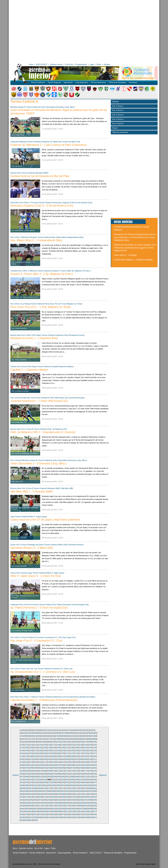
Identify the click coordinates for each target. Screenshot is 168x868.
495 (72, 809)
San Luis (34, 669)
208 (81, 759)
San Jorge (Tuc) (69, 637)
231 (31, 765)
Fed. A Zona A (16, 398)
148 (40, 750)
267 (40, 771)
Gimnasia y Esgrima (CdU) (64, 203)
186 (58, 756)
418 (31, 797)
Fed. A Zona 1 (118, 106)
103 (67, 742)
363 (90, 785)
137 (67, 747)
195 (22, 759)
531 (81, 814)
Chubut (13, 366)
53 (42, 736)
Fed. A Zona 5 (118, 123)
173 (76, 753)
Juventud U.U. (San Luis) (62, 669)
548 (81, 817)
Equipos (107, 64)
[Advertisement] (31, 31)
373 (58, 788)
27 (28, 733)
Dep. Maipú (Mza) (59, 237)
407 (58, 794)
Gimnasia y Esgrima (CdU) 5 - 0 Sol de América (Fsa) (42, 206)
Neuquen (34, 237)
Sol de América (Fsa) (84, 203)
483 (95, 806)
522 (40, 814)
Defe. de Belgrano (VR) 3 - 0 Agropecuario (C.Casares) (43, 432)
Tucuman (40, 637)
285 (44, 774)
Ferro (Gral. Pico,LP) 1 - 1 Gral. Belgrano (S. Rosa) (41, 307)
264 (26, 771)
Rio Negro (37, 335)
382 (22, 791)
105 (76, 742)
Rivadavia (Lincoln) (77, 335)
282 (31, 774)
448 (90, 800)
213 (26, 762)
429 (81, 797)
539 (40, 817)
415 (95, 794)
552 (22, 820)
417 (26, 797)
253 (54, 768)
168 (54, 753)
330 (95, 780)
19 (76, 730)
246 (22, 768)
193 (90, 756)
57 (57, 736)
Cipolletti (55, 366)
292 (76, 774)
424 (58, 797)
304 (54, 777)
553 (26, 820)
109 (95, 742)
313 (95, 777)
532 (85, 814)
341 (67, 782)
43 (85, 733)
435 (31, 800)
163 (31, 753)
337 (49, 782)
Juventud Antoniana (77, 398)
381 (95, 788)
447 (85, 800)
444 (72, 800)
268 (44, 771)
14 (58, 730)
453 (35, 803)
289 (63, 774)
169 (58, 753)
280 (22, 774)
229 (22, 765)
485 (26, 809)
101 (58, 742)
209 (85, 759)
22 (86, 730)
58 (60, 736)
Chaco (13, 545)
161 (22, 753)
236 (54, 765)
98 (46, 742)
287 (54, 774)
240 (72, 765)
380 (90, 788)
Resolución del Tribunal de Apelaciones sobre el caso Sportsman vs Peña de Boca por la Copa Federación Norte (135, 237)
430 (85, 797)
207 (76, 759)
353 (44, 785)
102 (63, 742)
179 (26, 756)
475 (58, 806)
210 (90, 759)
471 (40, 806)
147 (35, 750)
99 (50, 742)
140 (81, 747)
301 (40, 777)
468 (26, 806)
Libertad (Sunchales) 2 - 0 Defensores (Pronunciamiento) (44, 700)
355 (54, 785)
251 (44, 768)
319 (44, 780)
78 (53, 739)
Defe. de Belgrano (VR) (57, 429)
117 (54, 745)
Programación (81, 64)
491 (54, 809)
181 (35, 756)
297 (22, 777)
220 (58, 762)
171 (67, 753)
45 (92, 733)
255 (63, 768)
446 (81, 800)
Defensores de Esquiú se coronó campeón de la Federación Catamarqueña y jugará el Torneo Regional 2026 (135, 248)
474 (54, 806)
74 (39, 739)
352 (40, 785)
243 (85, 765)
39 (71, 733)
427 (72, 797)
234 (44, 765)
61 (71, 736)
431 (90, 797)
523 (44, 814)
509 (58, 811)
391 (63, 791)
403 (40, 794)
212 (22, 762)
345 (85, 782)
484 (22, 809)
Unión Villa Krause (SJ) (59, 398)
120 (67, 745)
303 (49, 777)
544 (63, 817)
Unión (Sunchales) (48, 107)
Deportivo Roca (62, 335)
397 (90, 791)
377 (76, 788)
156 (76, 750)
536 (26, 817)
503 (31, 811)
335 (40, 782)
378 (81, 788)
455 (44, 803)
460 (67, 803)
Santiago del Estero (36, 545)
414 (90, 794)
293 (81, 774)
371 (49, 788)
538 (35, 817)
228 (95, 762)
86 (82, 739)
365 (22, 788)
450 (22, 803)
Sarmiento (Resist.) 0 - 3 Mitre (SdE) (32, 548)
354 (49, 785)
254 (58, 768)
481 (85, 806)
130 (35, 747)
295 (90, 774)
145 (26, 750)
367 (31, 788)
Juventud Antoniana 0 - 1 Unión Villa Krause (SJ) (39, 401)
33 (50, 733)
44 (89, 733)
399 (22, 794)
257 (72, 768)
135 (58, 747)
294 (85, 774)
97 (42, 742)
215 (35, 762)
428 (76, 797)
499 (90, 809)
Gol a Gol (38, 848)
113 (35, 745)
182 (40, 756)
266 (35, 771)
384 (31, 791)
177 (95, 753)
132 (44, 747)
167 (49, 753)
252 (49, 768)
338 (54, 782)
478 (72, 806)
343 (76, 782)
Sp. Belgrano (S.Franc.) (81, 271)
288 (58, 774)
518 (22, 814)
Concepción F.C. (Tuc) (53, 637)
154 (67, 750)
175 (85, 753)
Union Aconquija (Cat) (80, 605)
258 (76, 768)
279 (95, 771)
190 (76, 756)
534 (95, 814)
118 (58, 745)
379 (85, 788)
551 (95, 817)
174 (81, 753)
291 (72, 774)
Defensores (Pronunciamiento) (66, 697)
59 (64, 736)
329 (90, 780)
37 (64, 733)
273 (67, 771)
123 (81, 745)
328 (85, 780)
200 (44, 759)
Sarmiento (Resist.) (76, 545)
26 (25, 733)
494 (67, 809)
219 (54, 762)
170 (63, 753)
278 (90, 771)
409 (67, 794)
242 (81, 765)
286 (49, 774)
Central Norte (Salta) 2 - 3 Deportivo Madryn (133, 260)
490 (49, 809)
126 (95, 745)
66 (89, 736)
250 (40, 768)
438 (44, 800)
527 (63, 814)
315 (26, 780)
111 (26, 745)
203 (58, 759)
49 (28, 736)
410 (72, 794)
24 (94, 730)
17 (69, 730)
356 (58, 785)
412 (81, 794)
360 (76, 785)
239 (67, 765)
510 (63, 811)
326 (76, 780)
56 (53, 736)
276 (81, 771)
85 (78, 739)
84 (74, 739)
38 (67, 733)
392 (67, 791)
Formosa (35, 203)
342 (72, 782)
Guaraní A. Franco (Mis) (61, 271)
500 (95, 809)
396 (85, 791)
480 (81, 806)
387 (44, 791)
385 (35, 791)
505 (40, 811)
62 (74, 736)
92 (25, 742)
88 (89, 739)
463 (81, 803)
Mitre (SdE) (63, 545)
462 (76, 803)
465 (90, 803)
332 (26, 782)
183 (44, 756)
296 (95, 774)
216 (40, 762)
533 (90, 814)
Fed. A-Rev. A (16, 237)
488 (40, 809)
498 (85, 809)
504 (35, 811)
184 (49, 756)
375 (67, 788)
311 (85, 777)
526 (58, 814)
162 (26, 753)
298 (26, 777)
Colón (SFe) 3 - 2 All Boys (125, 255)
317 (35, 780)
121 (72, 745)
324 (67, 780)
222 (67, 762)
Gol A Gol (69, 64)
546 (72, 817)
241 (76, 765)
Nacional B (68, 82)
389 (54, 791)
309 (76, 777)
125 (90, 745)
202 (54, 759)
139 (76, 747)
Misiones (33, 271)
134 (54, 747)
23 (90, 730)
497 (81, 809)
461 (72, 803)
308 (72, 777)
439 (49, 800)
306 (63, 777)
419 (35, 797)
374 (63, 788)
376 (72, 788)
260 (85, 768)
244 (90, 765)
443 (67, 800)
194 (95, 756)
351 (35, 785)
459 (63, 803)
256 (67, 768)
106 (81, 742)
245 (95, 765)
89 (92, 739)
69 (21, 739)
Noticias (115, 102)
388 (49, 791)
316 (31, 780)
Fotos (99, 64)
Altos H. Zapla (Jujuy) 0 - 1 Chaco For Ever (36, 576)
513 (76, 811)
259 (81, 768)
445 (76, 800)
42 (82, 733)
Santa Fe (22, 107)
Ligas (92, 64)
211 (95, 759)
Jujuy (13, 517)
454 (40, 803)
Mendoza (14, 107)
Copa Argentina (82, 82)
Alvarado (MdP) (42, 173)
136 (63, 747)
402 (35, 794)
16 (65, 730)
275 (76, 771)
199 (40, 759)
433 (22, 800)
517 (95, 811)
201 (49, 759)
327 (81, 780)
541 (49, 817)
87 (85, 739)
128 (26, 747)
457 (54, 803)
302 (44, 777)
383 (26, 791)
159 (90, 750)
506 (44, 811)
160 (95, 750)
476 (63, 806)
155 (72, 750)
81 (64, 739)
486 (31, 809)
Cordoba (14, 271)
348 (22, 785)
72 (32, 739)
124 (85, 745)
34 (53, 733)
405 (49, 794)
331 (22, 782)
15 (62, 730)
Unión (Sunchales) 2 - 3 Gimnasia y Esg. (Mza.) (38, 463)
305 (58, 777)
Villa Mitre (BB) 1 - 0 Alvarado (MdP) (32, 492)
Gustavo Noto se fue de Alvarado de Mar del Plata (40, 176)
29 (35, 733)
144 (22, 750)
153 (63, 750)
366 (26, 788)
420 (40, 797)
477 (67, 806)
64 (82, 736)
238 (63, 765)
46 (96, 733)
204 (63, 759)
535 (22, 817)
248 (31, 768)
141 (85, 747)
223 (72, 762)
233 (40, 765)
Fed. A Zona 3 (118, 115)
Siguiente (103, 775)
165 (40, 753)
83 (71, 739)
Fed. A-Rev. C (25, 203)
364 (95, 785)
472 (44, 806)
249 (35, 768)
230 (26, 765)
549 (85, 817)
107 (85, 742)
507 (49, 811)
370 (44, 788)
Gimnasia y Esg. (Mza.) (65, 107)
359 (72, 785)
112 (31, 745)
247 (26, 768)
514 (81, 811)
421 (44, 797)
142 (90, 747)
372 (54, 788)
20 (79, 730)
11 (48, 730)
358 (67, 785)
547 (76, 817)
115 (44, 745)
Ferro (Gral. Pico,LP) (53, 304)
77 (50, 739)
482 (90, 806)
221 (63, 762)
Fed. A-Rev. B (16, 637)
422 (49, 797)
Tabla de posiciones (120, 132)
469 (31, 806)
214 (31, 762)
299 (31, 777)
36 (60, 733)
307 (67, 777)
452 (31, 803)
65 (85, 736)
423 (54, 797)
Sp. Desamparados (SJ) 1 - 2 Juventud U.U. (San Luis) (43, 672)
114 (40, 745)
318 (40, 780)
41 (78, 733)
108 (90, 742)
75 (42, 739)
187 (63, 756)
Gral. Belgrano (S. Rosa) (72, 304)
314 (22, 780)
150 (49, 750)
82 (67, 739)
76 (46, 739)
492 (58, 809)
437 (40, 800)
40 (74, 733)
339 (58, 782)
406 (54, 794)
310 (81, 777)
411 (76, 794)
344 (81, 782)
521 (35, 814)
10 (44, 730)
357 (63, 785)
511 (67, 811)
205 (67, 759)
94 (32, 742)
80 (60, 739)
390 (58, 791)
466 (95, 803)
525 (54, 814)
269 (49, 771)
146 (31, 750)
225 (81, 762)
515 (85, 811)
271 (58, 771)
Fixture (115, 128)
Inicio (31, 64)
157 (81, 750)
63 (78, 736)
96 (39, 742)
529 (72, 814)
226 (85, 762)
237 (58, 765)
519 (26, 814)
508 (54, 811)
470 (35, 806)
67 (92, 736)
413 (85, 794)
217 (44, 762)
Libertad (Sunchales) (87, 697)
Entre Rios (15, 203)
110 (22, 745)
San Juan (31, 398)
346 (90, 782)
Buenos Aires (16, 173)
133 (49, 747)
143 (95, 747)
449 (95, 800)
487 (35, 809)
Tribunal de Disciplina (117, 82)
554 (31, 820)
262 (95, 768)
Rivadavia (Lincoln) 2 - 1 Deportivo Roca (34, 338)
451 (26, 803)
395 (81, 791)
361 (81, 785)
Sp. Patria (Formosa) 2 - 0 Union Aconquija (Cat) (39, 608)
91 (21, 742)
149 (44, 750)
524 (49, 814)
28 (32, 733)
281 (26, 774)
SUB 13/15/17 (42, 64)
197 (31, 759)
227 (90, 762)
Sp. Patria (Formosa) (62, 605)
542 (54, 817)
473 (49, 806)
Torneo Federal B (37, 853)
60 (67, 736)
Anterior (16, 775)
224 (76, 762)
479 (76, 806)
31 (42, 733)
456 (49, 803)
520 (31, 814)
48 (25, 736)
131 (40, 747)
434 (26, 800)
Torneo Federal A (38, 82)
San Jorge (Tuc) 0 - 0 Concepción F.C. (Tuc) (36, 641)
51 (35, 736)
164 (35, 753)
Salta (24, 398)
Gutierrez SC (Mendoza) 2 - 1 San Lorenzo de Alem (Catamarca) (49, 145)
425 (63, 797)
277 (85, 771)
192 (85, 756)
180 (31, 756)
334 (35, 782)
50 (32, 736)
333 (31, 782)
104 (72, 742)
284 (40, 774)
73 (35, 739)
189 (72, 756)
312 (90, 777)
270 (54, 771)
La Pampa (26, 304)
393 (72, 791)
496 (76, 809)
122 (76, 745)
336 (44, 782)
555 (35, 820)
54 (46, 736)
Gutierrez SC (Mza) (50, 142)
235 (49, 765)
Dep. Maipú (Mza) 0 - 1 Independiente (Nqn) (36, 240)
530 (76, 814)
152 (58, 750)
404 (44, 794)
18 (72, 730)
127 (22, 747)
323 (63, 780)
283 (35, 774)
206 (72, 759)
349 (26, 785)
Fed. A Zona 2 (118, 110)
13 (55, 730)
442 (63, 800)
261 (90, 768)
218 (49, 762)
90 (96, 739)
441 (58, 800)
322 (58, 780)
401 (31, 794)
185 (54, 756)
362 (85, 785)
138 (72, 747)
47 (21, 736)
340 (63, 782)
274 (72, 771)
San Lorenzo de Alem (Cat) (69, 142)
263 (22, 771)
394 (76, 791)
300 (35, 777)
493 (63, 809)
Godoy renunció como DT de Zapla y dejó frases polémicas (45, 520)
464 (85, 803)
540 (44, 817)
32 (46, 733)
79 (57, 739)
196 (26, 759)
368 (35, 788)
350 (31, 785)
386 (40, 791)
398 (95, 791)
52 (39, 736)
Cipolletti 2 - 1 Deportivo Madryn (29, 370)
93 (28, 742)
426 (67, 797)
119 (63, 745)
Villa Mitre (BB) (67, 488)
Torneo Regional (54, 82)
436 (35, 800)
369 (40, 788)
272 (63, 771)
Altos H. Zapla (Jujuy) (38, 517)
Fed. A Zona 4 (118, 119)
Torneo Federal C (80, 853)
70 (25, 739)
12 (51, 730)
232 (35, 765)
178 (22, 756)
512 (72, 811)
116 (49, 745)
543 (58, 817)
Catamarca (15, 142)
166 (44, 753)
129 (31, 747)
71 (28, 739)
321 (54, 780)
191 (81, 756)
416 (22, 797)
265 (31, 771)
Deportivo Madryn (66, 366)
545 (67, 817)
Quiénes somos (56, 64)
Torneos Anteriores (98, 82)
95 (35, 742)
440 (54, 800)
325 (72, 780)
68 (96, 736)
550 (90, 817)
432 (95, 797)
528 (67, 814)
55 (50, 736)
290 (67, 774)
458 (58, 803)
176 (90, 753)
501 (22, 811)
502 (26, 811)
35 (57, 733)
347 (95, 782)
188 (67, 756)
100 (54, 742)
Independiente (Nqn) (75, 237)
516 (90, 811)
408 (63, 794)
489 (44, 809)
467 (22, 806)
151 (54, 750)
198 (35, 759)
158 (85, 750)
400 (26, 794)
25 (21, 733)
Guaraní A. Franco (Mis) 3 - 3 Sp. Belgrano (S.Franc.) (42, 274)
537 (31, 817)
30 (39, 733)
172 (72, 753)
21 (83, 730)
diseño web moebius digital (146, 864)
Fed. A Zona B (23, 366)
